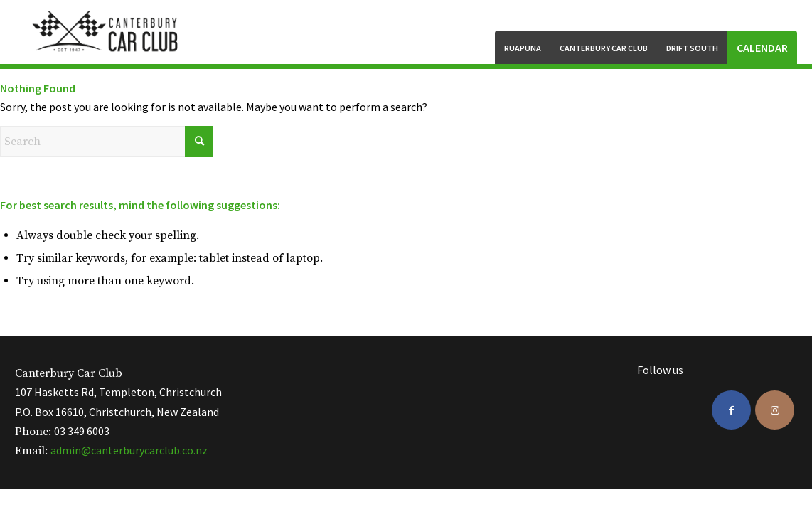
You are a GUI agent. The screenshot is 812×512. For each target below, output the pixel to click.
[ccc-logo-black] (107, 32)
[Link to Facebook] (731, 410)
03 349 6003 (82, 431)
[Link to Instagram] (775, 410)
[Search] (107, 142)
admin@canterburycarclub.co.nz (129, 450)
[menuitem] (523, 47)
